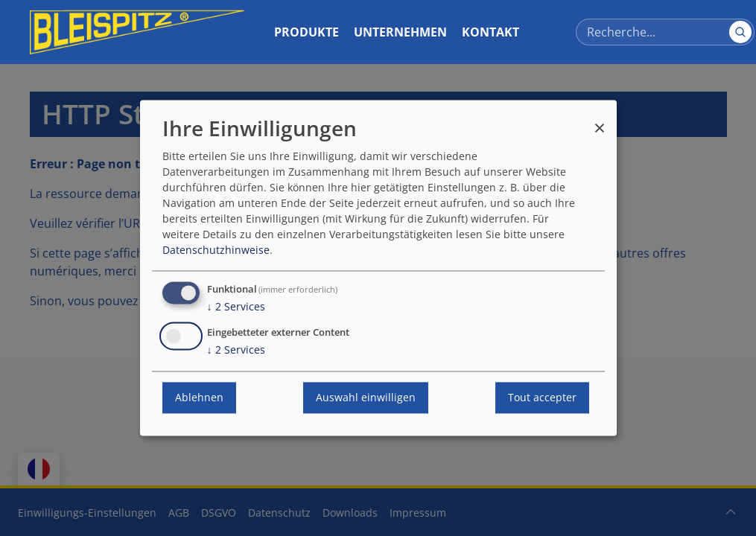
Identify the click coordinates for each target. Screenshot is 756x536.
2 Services (236, 307)
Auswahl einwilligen (366, 398)
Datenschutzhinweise (216, 251)
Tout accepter (542, 398)
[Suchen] (740, 32)
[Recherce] (665, 32)
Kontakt (490, 32)
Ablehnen (199, 398)
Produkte (306, 32)
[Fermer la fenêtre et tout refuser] (600, 121)
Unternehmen (400, 32)
